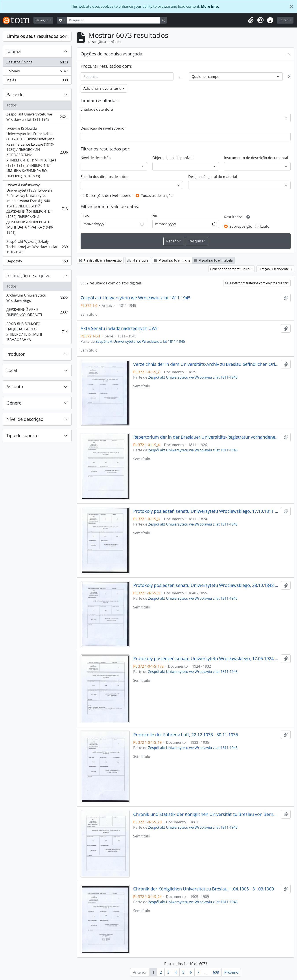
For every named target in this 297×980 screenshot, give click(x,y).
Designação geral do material (213, 177)
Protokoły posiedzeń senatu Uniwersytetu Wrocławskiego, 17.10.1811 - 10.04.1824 (206, 511)
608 (216, 972)
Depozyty (37, 262)
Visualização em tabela (213, 260)
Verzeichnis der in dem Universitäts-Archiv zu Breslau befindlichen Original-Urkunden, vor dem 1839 (206, 364)
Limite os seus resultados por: (37, 36)
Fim (155, 215)
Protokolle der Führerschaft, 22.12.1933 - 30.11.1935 (186, 735)
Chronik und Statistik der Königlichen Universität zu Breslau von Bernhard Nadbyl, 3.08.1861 (206, 814)
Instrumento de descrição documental (256, 158)
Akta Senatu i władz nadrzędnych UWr (119, 328)
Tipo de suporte (22, 435)
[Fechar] (291, 6)
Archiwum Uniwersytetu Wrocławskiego (37, 298)
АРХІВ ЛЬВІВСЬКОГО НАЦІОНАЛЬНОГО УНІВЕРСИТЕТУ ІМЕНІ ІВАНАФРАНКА (37, 332)
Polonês (37, 72)
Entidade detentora (97, 109)
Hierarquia (138, 260)
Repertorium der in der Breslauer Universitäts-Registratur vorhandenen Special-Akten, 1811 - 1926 (206, 437)
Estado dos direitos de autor (104, 177)
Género (14, 403)
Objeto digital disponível (172, 158)
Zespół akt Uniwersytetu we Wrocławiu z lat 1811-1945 (37, 117)
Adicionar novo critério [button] (102, 88)
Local (12, 370)
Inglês (37, 81)
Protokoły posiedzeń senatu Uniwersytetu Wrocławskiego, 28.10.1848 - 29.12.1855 (206, 585)
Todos (12, 105)
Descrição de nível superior (103, 128)
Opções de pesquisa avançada (111, 54)
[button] (251, 20)
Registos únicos (37, 63)
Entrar (284, 20)
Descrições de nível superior (109, 196)
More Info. (210, 6)
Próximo (231, 972)
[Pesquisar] (114, 20)
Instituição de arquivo (28, 276)
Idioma (14, 51)
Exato (265, 226)
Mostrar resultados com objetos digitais (257, 283)
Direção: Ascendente (274, 269)
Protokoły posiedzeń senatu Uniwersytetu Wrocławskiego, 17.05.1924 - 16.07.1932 (206, 659)
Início (85, 215)
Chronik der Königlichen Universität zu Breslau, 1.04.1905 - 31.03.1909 (204, 889)
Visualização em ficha (172, 260)
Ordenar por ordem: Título (230, 269)
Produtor (16, 354)
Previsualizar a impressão (100, 260)
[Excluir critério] (289, 77)
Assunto (15, 387)
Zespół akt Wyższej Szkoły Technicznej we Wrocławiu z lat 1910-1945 (37, 247)
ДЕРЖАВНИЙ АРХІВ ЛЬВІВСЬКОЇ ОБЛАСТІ (37, 312)
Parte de (15, 94)
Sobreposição (241, 226)
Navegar (42, 20)
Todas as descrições (158, 196)
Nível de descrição (25, 419)
